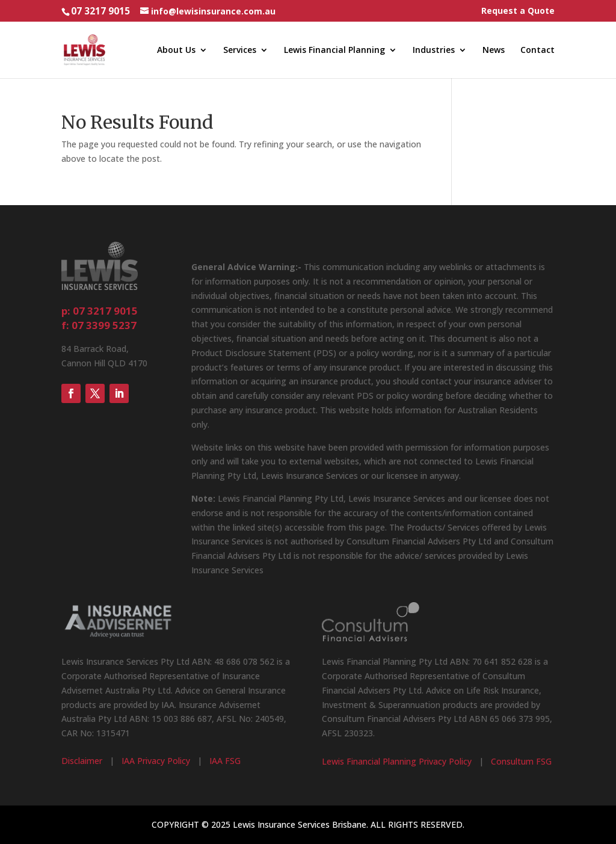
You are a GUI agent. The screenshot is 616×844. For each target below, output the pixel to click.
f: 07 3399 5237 (99, 325)
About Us (176, 51)
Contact (537, 51)
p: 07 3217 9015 (100, 311)
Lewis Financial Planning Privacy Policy (397, 761)
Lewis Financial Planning (334, 51)
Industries (434, 51)
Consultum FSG (521, 761)
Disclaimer (82, 761)
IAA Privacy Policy (156, 761)
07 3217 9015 (100, 11)
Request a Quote (518, 11)
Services (240, 51)
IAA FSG (225, 761)
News (494, 51)
